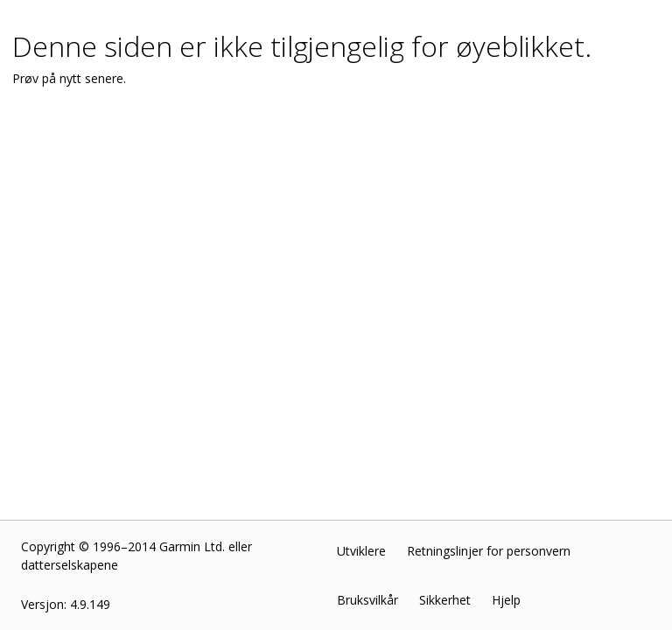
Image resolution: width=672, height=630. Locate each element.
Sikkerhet (445, 600)
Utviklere (361, 551)
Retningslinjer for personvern (489, 551)
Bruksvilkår (367, 600)
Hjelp (506, 600)
